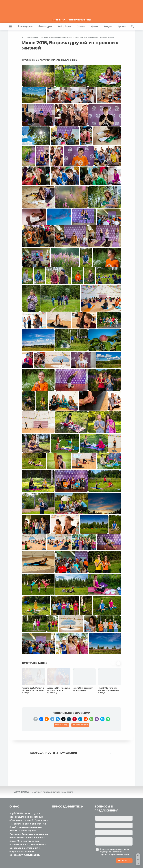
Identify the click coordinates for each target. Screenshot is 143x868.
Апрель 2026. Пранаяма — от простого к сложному (59, 690)
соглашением (122, 830)
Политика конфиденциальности (58, 863)
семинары (42, 815)
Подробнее (33, 836)
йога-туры (28, 815)
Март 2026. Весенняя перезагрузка (83, 689)
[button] (114, 665)
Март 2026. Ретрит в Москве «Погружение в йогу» (109, 690)
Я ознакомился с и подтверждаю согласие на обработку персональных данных (115, 833)
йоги (42, 826)
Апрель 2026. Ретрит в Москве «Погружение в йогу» (33, 690)
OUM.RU (25, 857)
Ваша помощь (115, 857)
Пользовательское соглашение (23, 863)
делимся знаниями (30, 808)
